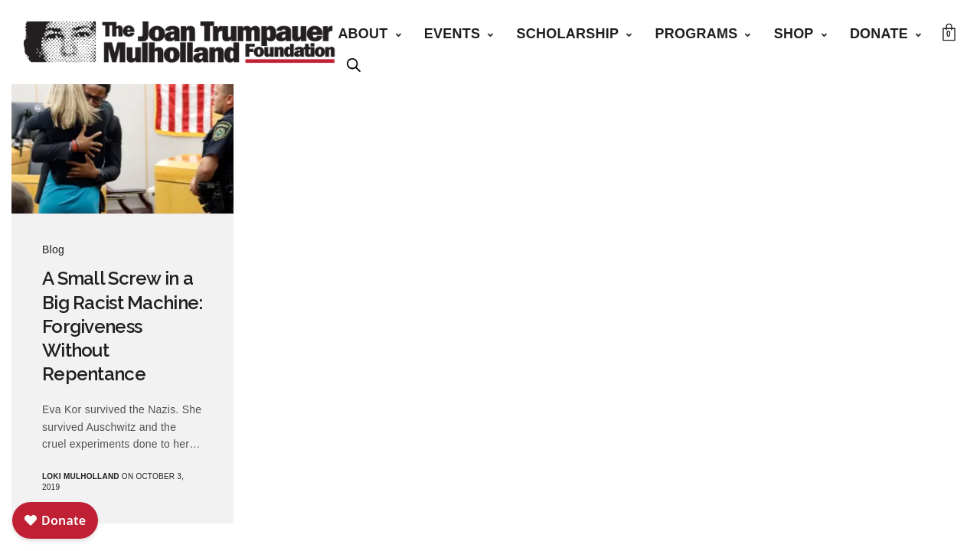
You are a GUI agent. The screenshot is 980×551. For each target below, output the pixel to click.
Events (452, 34)
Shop (794, 34)
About (363, 34)
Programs (696, 34)
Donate (879, 34)
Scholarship (568, 34)
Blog (53, 249)
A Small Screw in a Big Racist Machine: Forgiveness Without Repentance (122, 326)
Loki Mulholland (81, 476)
